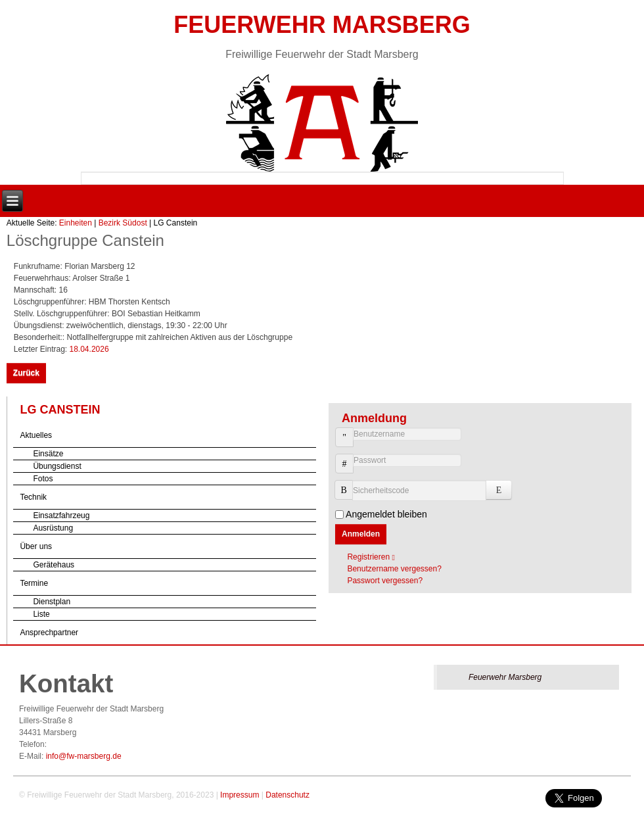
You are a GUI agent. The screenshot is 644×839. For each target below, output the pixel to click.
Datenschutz (287, 795)
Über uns (36, 546)
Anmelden (361, 534)
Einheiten (76, 223)
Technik (33, 497)
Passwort (339, 470)
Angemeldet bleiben (386, 514)
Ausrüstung (53, 528)
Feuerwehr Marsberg (322, 25)
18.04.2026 (89, 349)
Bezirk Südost (123, 223)
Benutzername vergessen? (394, 569)
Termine (34, 583)
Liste (41, 614)
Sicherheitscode (349, 484)
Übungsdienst (57, 466)
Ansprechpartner (49, 633)
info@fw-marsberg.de (84, 756)
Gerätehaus (54, 565)
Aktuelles (36, 435)
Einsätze (48, 454)
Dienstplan (52, 602)
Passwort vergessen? (385, 581)
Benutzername (339, 444)
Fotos (43, 479)
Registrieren (374, 557)
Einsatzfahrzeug (61, 515)
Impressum (240, 795)
